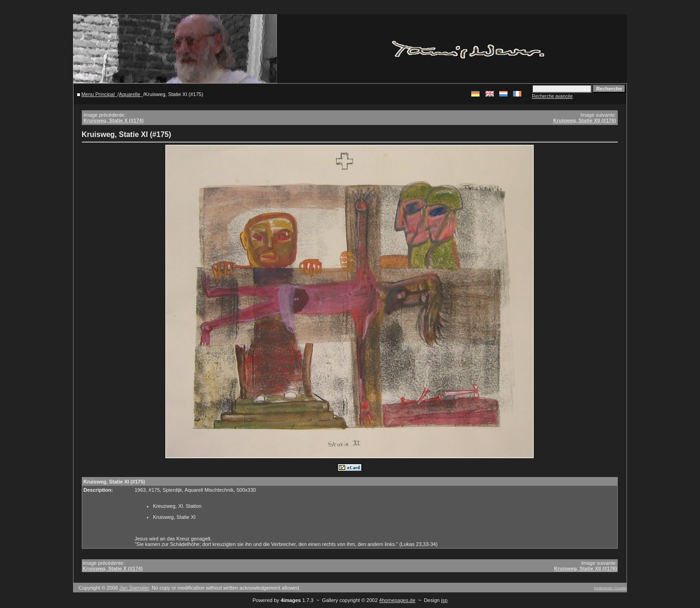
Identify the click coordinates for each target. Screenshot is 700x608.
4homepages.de (397, 600)
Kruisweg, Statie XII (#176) (584, 120)
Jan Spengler (134, 588)
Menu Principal (98, 94)
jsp (444, 600)
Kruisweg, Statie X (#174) (114, 120)
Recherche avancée (552, 96)
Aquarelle (130, 94)
